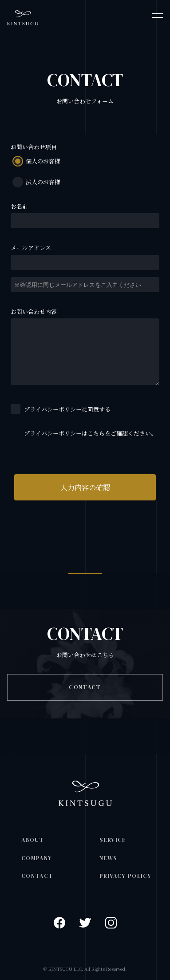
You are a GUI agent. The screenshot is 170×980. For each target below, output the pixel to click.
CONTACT (85, 687)
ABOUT (33, 840)
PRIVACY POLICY (126, 876)
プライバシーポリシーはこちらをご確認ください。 (90, 433)
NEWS (109, 858)
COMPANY (37, 858)
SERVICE (113, 840)
